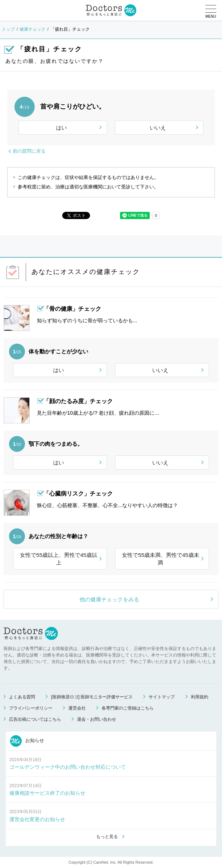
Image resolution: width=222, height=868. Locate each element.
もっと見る (107, 837)
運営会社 (77, 708)
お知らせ (27, 741)
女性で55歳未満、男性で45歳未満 (160, 559)
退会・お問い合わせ (97, 719)
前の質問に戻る (29, 151)
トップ (8, 29)
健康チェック (33, 29)
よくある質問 (22, 697)
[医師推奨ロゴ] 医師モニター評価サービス (92, 697)
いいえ (158, 128)
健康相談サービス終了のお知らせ (47, 793)
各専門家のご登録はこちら (128, 708)
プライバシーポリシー (31, 708)
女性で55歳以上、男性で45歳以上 (58, 559)
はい (61, 128)
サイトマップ (162, 697)
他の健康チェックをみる (109, 599)
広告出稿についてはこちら (35, 719)
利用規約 (200, 697)
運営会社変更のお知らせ (37, 819)
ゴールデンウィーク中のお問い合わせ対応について (68, 767)
